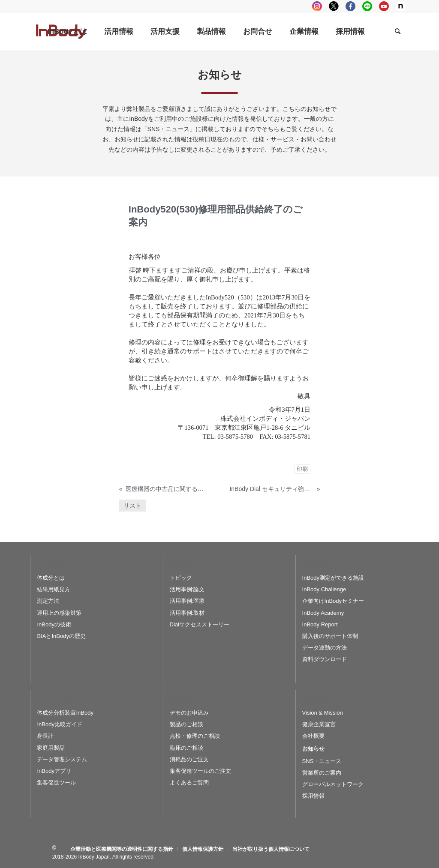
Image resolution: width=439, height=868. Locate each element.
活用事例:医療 (187, 601)
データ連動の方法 (325, 648)
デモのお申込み (189, 713)
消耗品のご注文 (189, 759)
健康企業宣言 (319, 724)
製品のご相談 (186, 724)
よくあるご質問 (189, 783)
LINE (367, 6)
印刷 (302, 469)
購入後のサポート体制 (330, 636)
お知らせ (313, 749)
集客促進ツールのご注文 (200, 771)
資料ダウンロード (325, 659)
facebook (350, 6)
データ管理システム (62, 759)
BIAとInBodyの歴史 (61, 636)
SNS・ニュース (322, 761)
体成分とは (51, 578)
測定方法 (48, 601)
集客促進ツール (56, 783)
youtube (384, 6)
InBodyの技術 (54, 624)
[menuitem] (67, 32)
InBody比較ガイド (59, 724)
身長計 (45, 736)
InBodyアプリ (54, 771)
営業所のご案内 (322, 773)
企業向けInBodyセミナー (333, 601)
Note (401, 6)
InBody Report (320, 624)
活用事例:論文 (187, 589)
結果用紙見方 (54, 589)
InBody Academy (323, 613)
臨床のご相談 (186, 748)
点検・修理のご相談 (195, 736)
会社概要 (313, 736)
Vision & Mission (323, 713)
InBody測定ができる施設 (333, 578)
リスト (132, 506)
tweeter (334, 6)
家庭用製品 (51, 748)
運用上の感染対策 (59, 613)
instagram (317, 6)
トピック (181, 578)
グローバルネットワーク (333, 784)
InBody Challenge (324, 589)
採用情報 (313, 796)
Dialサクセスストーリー (200, 624)
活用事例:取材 (187, 613)
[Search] (398, 32)
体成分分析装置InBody (65, 713)
